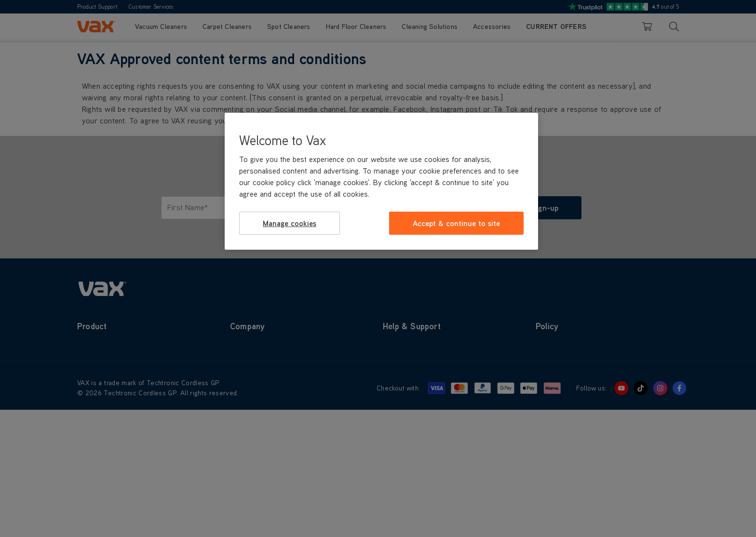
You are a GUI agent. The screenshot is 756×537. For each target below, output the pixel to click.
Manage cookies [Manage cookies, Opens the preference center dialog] (290, 223)
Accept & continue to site (456, 223)
